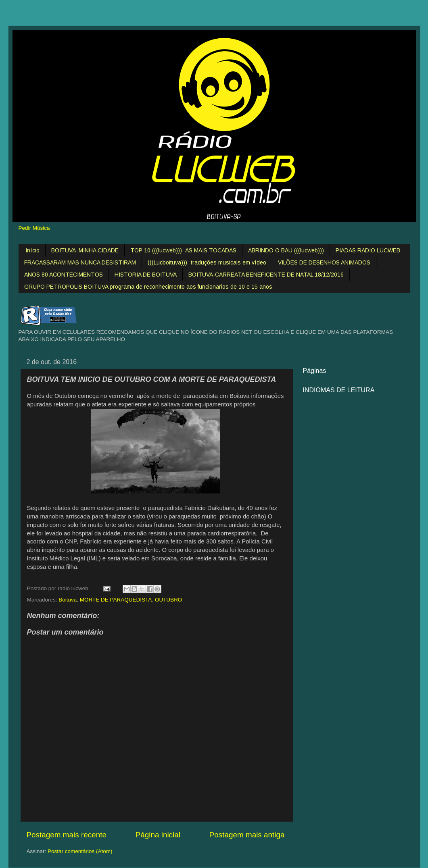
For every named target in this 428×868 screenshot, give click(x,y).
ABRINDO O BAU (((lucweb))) (286, 250)
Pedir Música (34, 228)
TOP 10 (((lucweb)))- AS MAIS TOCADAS (183, 250)
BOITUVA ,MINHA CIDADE (85, 250)
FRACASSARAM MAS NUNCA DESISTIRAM (80, 262)
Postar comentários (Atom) (80, 851)
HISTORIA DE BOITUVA (146, 275)
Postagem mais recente (67, 835)
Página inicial (158, 835)
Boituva (68, 600)
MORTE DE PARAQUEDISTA (116, 600)
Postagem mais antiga (247, 835)
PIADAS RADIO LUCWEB (368, 250)
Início (32, 250)
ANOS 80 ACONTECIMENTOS (64, 275)
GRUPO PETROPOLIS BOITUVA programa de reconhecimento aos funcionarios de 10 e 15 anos (148, 287)
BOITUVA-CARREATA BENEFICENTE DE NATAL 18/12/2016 (266, 275)
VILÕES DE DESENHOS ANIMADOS (324, 262)
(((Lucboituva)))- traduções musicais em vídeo (207, 262)
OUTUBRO (169, 600)
